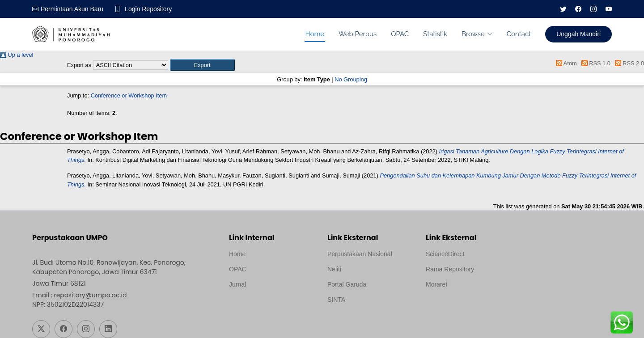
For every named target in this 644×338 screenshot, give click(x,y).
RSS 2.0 (628, 63)
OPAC (400, 34)
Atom (565, 63)
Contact (519, 34)
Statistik (435, 34)
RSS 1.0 (594, 63)
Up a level (17, 55)
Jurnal (237, 284)
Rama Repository (450, 269)
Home (315, 34)
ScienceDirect (445, 254)
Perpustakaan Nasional (360, 254)
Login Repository (148, 9)
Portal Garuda (347, 284)
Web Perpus (358, 34)
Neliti (334, 269)
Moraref (436, 284)
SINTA (336, 300)
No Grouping (351, 79)
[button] (202, 65)
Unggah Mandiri (578, 34)
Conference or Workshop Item (129, 95)
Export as (79, 65)
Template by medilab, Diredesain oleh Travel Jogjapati (260, 306)
